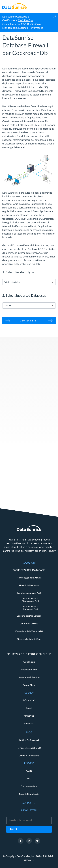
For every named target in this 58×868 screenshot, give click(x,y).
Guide (29, 771)
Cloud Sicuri (29, 662)
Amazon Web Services (29, 678)
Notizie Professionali (29, 740)
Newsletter (29, 810)
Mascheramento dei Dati (29, 593)
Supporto (29, 803)
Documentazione (29, 786)
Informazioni (29, 700)
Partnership (29, 716)
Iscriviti (14, 829)
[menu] (53, 6)
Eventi (29, 708)
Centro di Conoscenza (29, 756)
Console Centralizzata (29, 794)
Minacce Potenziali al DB (29, 748)
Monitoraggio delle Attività (29, 578)
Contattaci (29, 724)
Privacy (52, 551)
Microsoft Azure (29, 670)
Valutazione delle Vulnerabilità (29, 631)
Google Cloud (29, 685)
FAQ (29, 779)
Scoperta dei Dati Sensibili (29, 616)
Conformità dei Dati (29, 624)
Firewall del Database (29, 586)
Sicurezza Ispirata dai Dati (29, 639)
